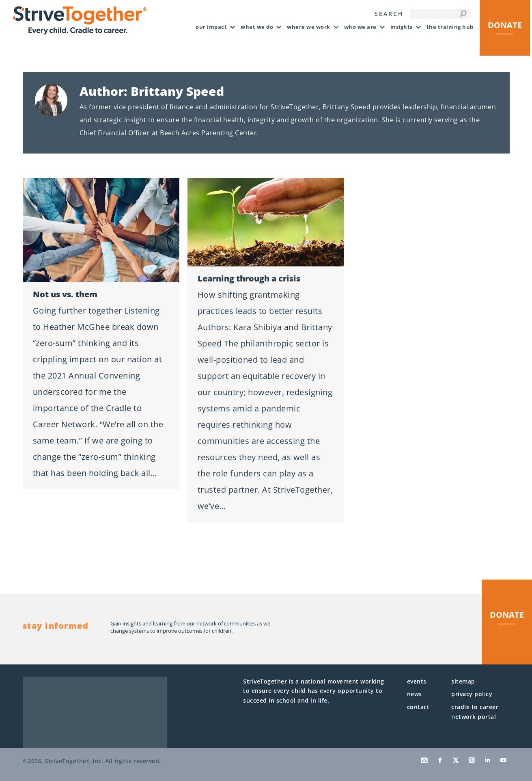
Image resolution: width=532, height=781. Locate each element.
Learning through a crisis (249, 278)
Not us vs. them (65, 294)
